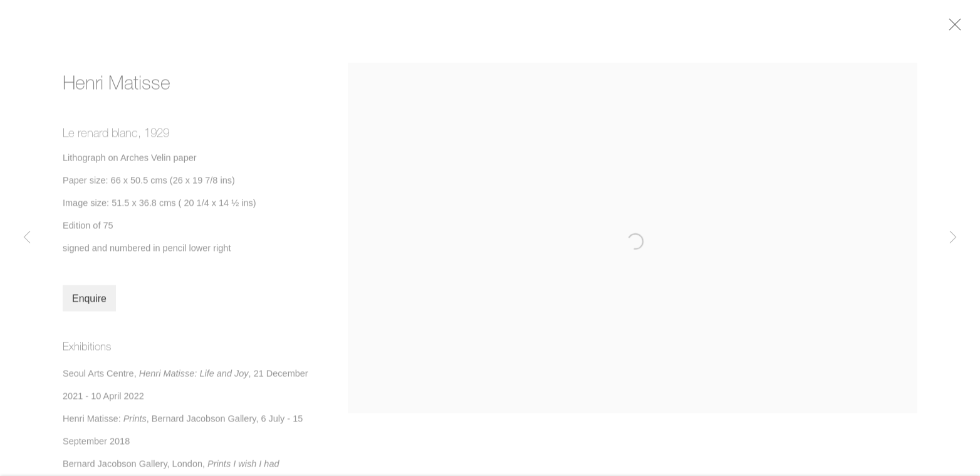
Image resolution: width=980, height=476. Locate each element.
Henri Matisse (117, 86)
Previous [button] (27, 238)
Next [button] (953, 238)
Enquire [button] (89, 302)
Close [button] (956, 28)
